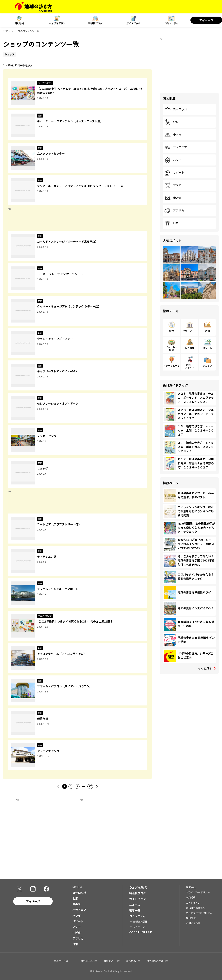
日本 (171, 223)
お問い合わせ (193, 923)
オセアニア (176, 147)
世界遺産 (190, 348)
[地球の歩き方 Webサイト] (33, 7)
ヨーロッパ (176, 109)
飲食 (171, 331)
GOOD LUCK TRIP (141, 932)
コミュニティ (171, 23)
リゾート (174, 173)
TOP (6, 31)
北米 (171, 122)
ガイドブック (133, 23)
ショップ (207, 365)
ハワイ (173, 160)
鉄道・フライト (190, 366)
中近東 (173, 198)
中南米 (173, 135)
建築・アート (190, 331)
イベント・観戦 (171, 348)
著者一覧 (135, 910)
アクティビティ (172, 365)
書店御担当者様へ (196, 908)
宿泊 (207, 331)
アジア (173, 185)
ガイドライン (193, 903)
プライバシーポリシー (198, 892)
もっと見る (205, 668)
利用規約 (191, 898)
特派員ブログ (95, 23)
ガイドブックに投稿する (199, 913)
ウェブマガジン (57, 23)
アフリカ (174, 211)
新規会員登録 (140, 922)
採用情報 (191, 918)
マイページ (206, 20)
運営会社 (191, 887)
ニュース (135, 905)
